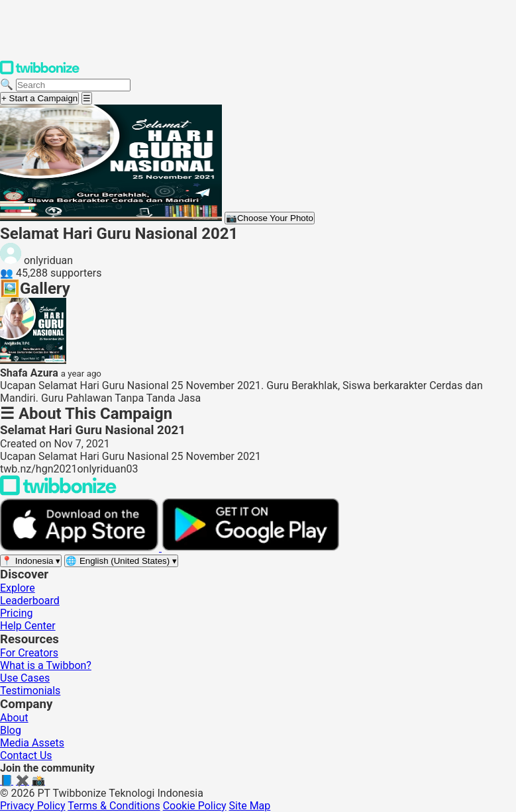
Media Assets (32, 743)
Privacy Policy (33, 806)
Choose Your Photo (270, 218)
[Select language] (121, 561)
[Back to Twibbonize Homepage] (58, 492)
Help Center (28, 626)
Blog (11, 730)
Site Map (250, 806)
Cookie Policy (195, 806)
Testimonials (30, 691)
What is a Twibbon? (46, 665)
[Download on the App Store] (81, 548)
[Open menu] (87, 98)
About (14, 718)
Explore (18, 588)
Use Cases (25, 678)
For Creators (29, 653)
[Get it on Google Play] (250, 548)
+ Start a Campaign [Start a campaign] (39, 98)
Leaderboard (30, 601)
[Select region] (31, 561)
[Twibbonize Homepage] (40, 72)
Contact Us (26, 755)
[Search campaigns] (73, 85)
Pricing (17, 613)
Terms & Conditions (114, 806)
